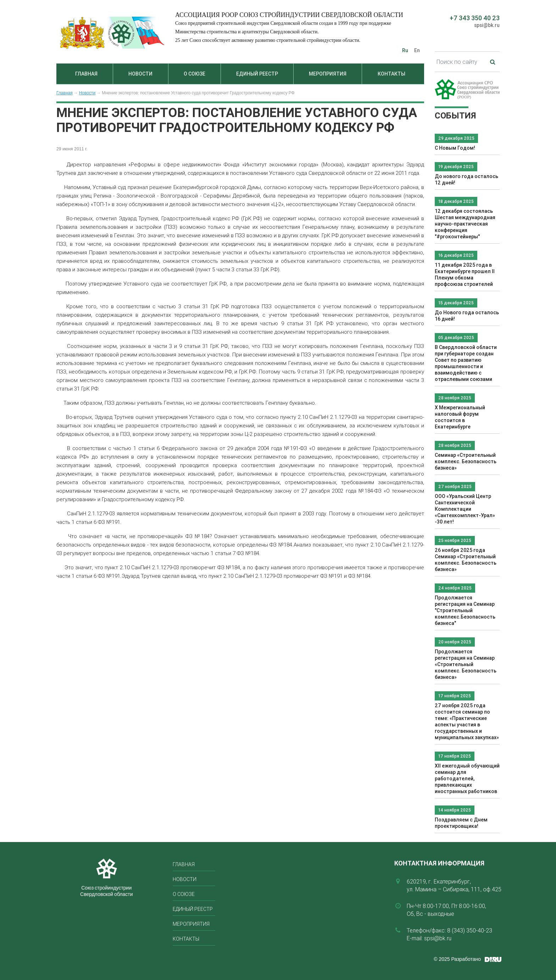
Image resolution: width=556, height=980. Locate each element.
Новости (140, 74)
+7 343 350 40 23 (475, 18)
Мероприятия (328, 74)
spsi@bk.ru (487, 25)
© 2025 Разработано (457, 959)
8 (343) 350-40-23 (470, 930)
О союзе (194, 74)
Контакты (391, 74)
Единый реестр (257, 74)
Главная (86, 74)
